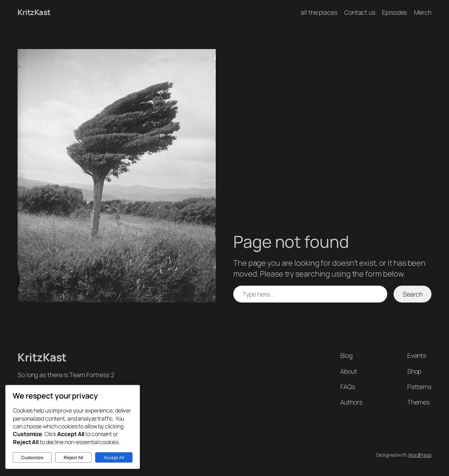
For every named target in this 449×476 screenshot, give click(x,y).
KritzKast (34, 12)
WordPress (420, 455)
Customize (32, 458)
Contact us (360, 12)
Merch (423, 12)
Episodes (394, 12)
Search (413, 294)
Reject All (73, 458)
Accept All (114, 458)
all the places (319, 12)
